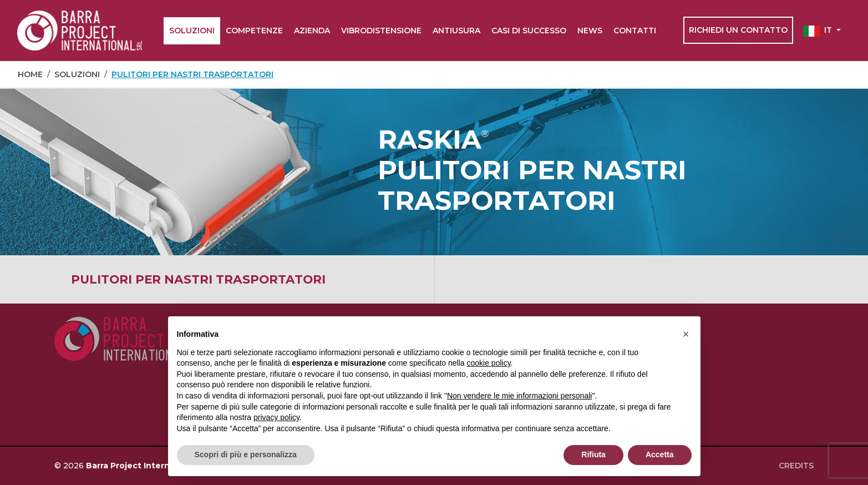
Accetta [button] (660, 454)
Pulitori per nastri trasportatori (198, 279)
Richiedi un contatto (738, 30)
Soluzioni (192, 31)
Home (30, 74)
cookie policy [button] (488, 363)
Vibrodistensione (381, 31)
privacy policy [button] (276, 417)
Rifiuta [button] (593, 454)
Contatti (635, 31)
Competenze (254, 31)
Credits (796, 466)
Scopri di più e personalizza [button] (246, 454)
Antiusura (456, 31)
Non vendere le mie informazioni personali (519, 396)
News (590, 31)
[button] (822, 30)
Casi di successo (529, 31)
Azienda (312, 31)
